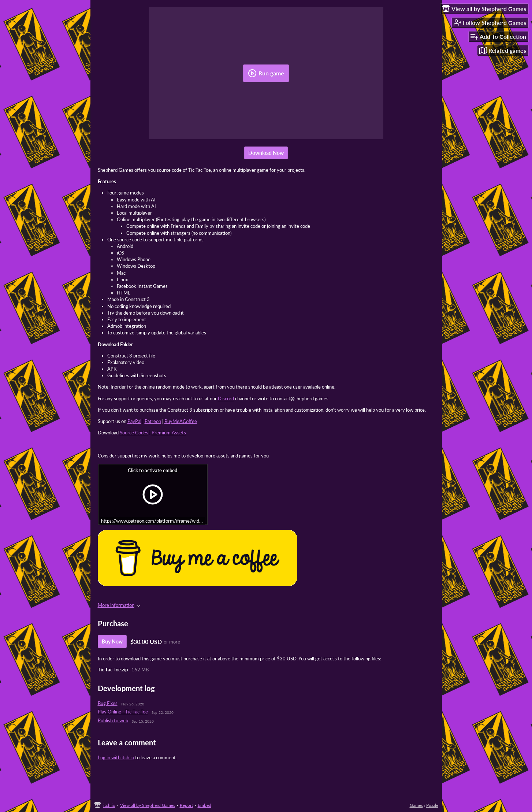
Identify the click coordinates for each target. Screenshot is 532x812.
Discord (226, 398)
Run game (266, 73)
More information (119, 605)
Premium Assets (169, 433)
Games (416, 805)
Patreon (153, 421)
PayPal (134, 421)
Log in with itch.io (116, 757)
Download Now (266, 153)
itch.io (109, 805)
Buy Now (112, 642)
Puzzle (432, 805)
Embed (204, 805)
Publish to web (113, 720)
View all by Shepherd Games (148, 805)
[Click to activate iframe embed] (153, 494)
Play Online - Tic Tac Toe (123, 712)
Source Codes (134, 433)
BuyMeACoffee (181, 421)
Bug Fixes (108, 703)
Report (186, 805)
